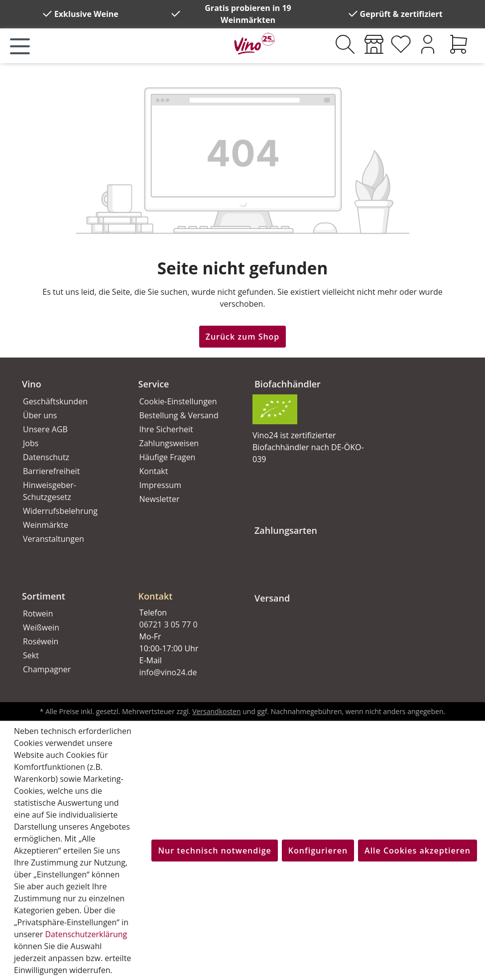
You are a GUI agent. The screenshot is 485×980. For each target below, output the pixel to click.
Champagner (47, 669)
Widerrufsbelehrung (60, 511)
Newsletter (160, 499)
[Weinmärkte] (374, 44)
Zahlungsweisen (169, 443)
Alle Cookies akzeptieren (418, 851)
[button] (185, 588)
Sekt (31, 655)
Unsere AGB (45, 429)
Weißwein (41, 627)
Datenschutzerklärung (86, 934)
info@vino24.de (168, 672)
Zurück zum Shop (243, 337)
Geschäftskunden (55, 401)
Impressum (160, 485)
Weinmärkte (46, 525)
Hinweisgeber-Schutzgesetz (50, 491)
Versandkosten (216, 711)
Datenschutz (46, 457)
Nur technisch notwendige (214, 851)
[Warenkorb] (459, 44)
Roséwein (41, 641)
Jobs (31, 443)
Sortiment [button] (44, 596)
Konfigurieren (318, 851)
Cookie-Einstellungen (178, 401)
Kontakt (154, 471)
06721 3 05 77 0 (169, 624)
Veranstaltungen (54, 539)
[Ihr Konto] (428, 44)
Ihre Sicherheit (166, 429)
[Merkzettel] (401, 44)
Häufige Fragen (168, 457)
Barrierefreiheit (51, 471)
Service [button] (154, 384)
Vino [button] (32, 384)
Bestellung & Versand (179, 415)
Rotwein (38, 613)
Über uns (40, 415)
